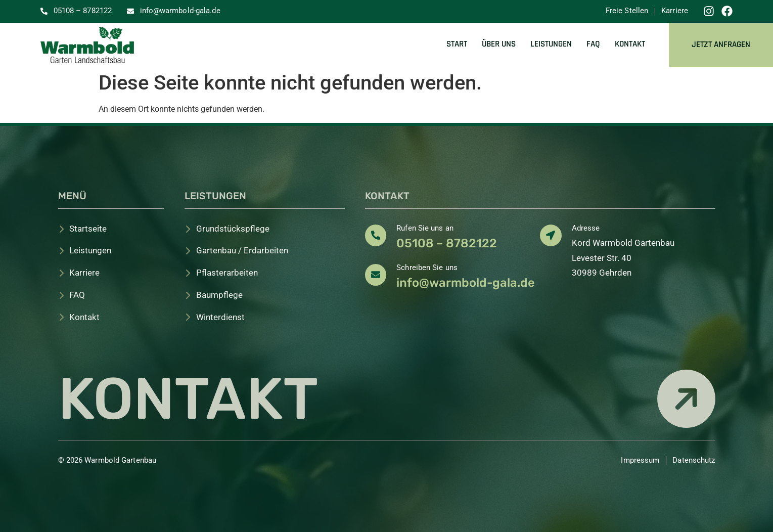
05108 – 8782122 (447, 243)
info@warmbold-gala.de (466, 283)
